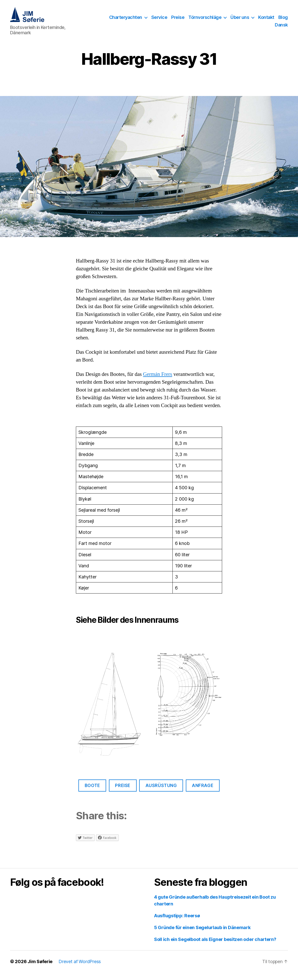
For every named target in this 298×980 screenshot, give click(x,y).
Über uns (240, 21)
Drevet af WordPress (80, 969)
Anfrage (203, 793)
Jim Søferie (40, 969)
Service (159, 21)
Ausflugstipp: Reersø (177, 923)
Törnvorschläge (205, 21)
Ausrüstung (161, 793)
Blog (283, 21)
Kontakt (266, 21)
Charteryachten (126, 21)
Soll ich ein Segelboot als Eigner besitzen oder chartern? (215, 947)
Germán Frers (158, 382)
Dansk (281, 29)
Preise (178, 21)
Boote (92, 793)
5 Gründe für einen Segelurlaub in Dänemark (202, 935)
